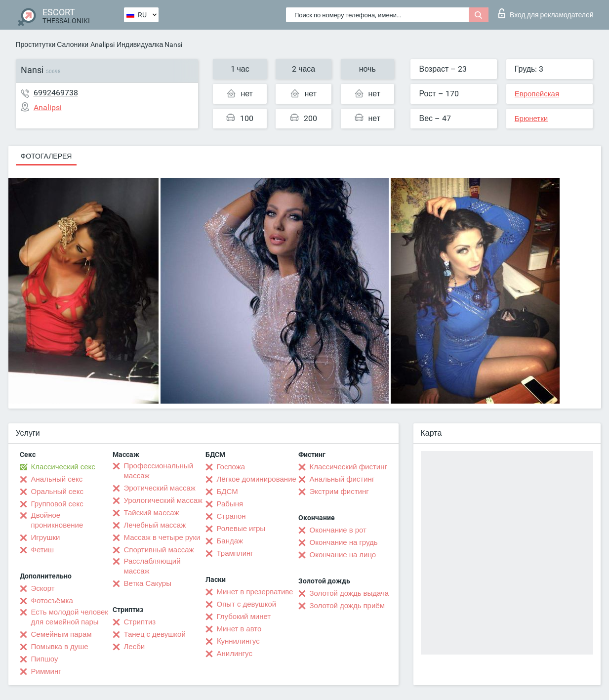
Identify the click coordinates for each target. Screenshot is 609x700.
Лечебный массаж (155, 525)
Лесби (135, 647)
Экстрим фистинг (339, 492)
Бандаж (230, 541)
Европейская (537, 94)
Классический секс (63, 467)
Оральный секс (57, 492)
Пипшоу (45, 659)
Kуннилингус (238, 641)
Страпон (231, 516)
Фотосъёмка (52, 601)
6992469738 (56, 93)
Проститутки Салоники (52, 44)
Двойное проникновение (57, 520)
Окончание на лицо (343, 555)
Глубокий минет (244, 617)
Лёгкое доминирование (257, 479)
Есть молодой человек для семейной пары (70, 617)
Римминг (46, 671)
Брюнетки (531, 119)
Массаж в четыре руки (162, 537)
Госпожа (231, 467)
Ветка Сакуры (148, 583)
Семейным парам (61, 634)
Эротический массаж (160, 488)
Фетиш (43, 550)
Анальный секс (57, 479)
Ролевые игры (241, 529)
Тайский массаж (152, 513)
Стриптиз (140, 622)
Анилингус (235, 654)
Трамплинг (235, 553)
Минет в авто (239, 629)
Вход (546, 13)
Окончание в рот (338, 530)
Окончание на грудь (344, 542)
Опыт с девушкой (247, 604)
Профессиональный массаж (159, 471)
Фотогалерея (46, 156)
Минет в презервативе (255, 592)
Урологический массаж (163, 500)
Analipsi (102, 44)
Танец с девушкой (155, 634)
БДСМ (227, 492)
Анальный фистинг (342, 479)
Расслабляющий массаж (152, 566)
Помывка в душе (60, 647)
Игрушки (46, 537)
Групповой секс (57, 504)
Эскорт (43, 588)
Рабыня (230, 504)
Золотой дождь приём (347, 606)
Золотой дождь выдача (349, 593)
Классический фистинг (348, 467)
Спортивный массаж (159, 550)
